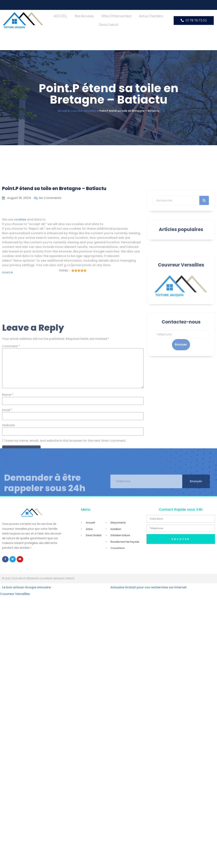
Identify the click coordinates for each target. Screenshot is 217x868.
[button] (194, 21)
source (7, 305)
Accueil (63, 111)
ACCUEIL (60, 16)
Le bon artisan (13, 588)
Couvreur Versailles (83, 111)
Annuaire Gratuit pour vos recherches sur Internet (148, 588)
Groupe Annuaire (38, 588)
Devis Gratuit (108, 25)
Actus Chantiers (151, 16)
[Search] (204, 212)
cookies (20, 252)
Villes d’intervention (116, 16)
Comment (11, 429)
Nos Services (84, 16)
